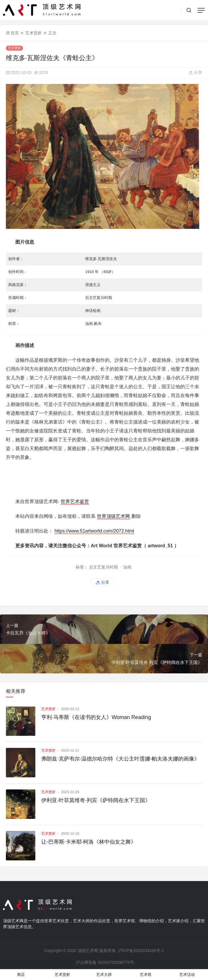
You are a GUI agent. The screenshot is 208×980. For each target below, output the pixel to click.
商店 (21, 975)
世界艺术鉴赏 (75, 501)
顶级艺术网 (88, 951)
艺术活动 (187, 975)
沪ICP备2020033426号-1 (141, 951)
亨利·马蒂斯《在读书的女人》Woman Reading (96, 717)
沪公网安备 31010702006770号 (105, 962)
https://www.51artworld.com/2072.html (94, 531)
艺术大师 (104, 975)
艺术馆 (146, 975)
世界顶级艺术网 (113, 516)
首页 (15, 33)
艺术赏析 (34, 33)
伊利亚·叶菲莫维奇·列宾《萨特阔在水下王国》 (96, 800)
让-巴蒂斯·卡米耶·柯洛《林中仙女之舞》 (89, 842)
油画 (127, 567)
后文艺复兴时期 (103, 567)
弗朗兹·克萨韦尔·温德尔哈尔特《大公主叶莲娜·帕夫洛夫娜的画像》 (120, 759)
